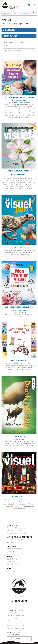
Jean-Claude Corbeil (20, 174)
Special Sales (11, 551)
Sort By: (5, 46)
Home (3, 24)
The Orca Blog (12, 618)
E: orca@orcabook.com (15, 615)
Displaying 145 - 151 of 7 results (13, 42)
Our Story (10, 571)
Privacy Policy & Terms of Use (18, 628)
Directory (10, 542)
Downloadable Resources (16, 528)
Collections (11, 561)
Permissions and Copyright (17, 533)
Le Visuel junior (19, 247)
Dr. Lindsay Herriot (20, 101)
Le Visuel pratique (19, 497)
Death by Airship (19, 436)
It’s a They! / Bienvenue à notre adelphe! (19, 98)
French (27, 24)
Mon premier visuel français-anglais (19, 307)
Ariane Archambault (19, 312)
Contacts (10, 620)
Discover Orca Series (14, 530)
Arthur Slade (20, 439)
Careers (10, 573)
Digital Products (13, 564)
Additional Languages (15, 24)
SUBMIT (19, 639)
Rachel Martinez (24, 103)
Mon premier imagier (19, 360)
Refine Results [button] (9, 30)
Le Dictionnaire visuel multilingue (19, 171)
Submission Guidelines (15, 540)
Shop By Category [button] (10, 36)
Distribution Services (15, 549)
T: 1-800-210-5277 (13, 613)
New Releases (12, 559)
